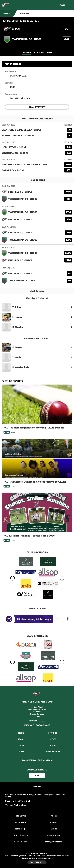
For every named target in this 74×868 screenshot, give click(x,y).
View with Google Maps (37, 725)
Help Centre (20, 816)
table (50, 52)
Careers (54, 822)
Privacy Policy (54, 835)
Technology (20, 829)
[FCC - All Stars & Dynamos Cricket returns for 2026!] (37, 458)
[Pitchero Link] (37, 790)
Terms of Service (20, 835)
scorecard (39, 52)
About (54, 816)
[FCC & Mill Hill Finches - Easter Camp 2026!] (37, 512)
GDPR (54, 829)
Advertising (20, 822)
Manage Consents (54, 842)
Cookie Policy (20, 842)
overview (27, 52)
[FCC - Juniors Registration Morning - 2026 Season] (37, 404)
